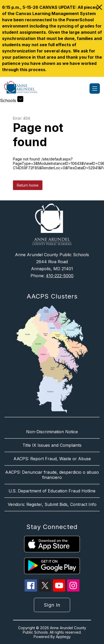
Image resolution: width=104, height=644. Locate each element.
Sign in (52, 605)
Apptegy (63, 637)
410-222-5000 (60, 276)
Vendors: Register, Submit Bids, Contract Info (52, 504)
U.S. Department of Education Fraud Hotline (52, 491)
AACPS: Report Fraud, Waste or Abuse (52, 459)
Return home (28, 185)
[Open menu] (95, 89)
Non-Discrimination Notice (52, 432)
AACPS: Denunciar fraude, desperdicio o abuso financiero (52, 475)
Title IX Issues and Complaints (52, 445)
